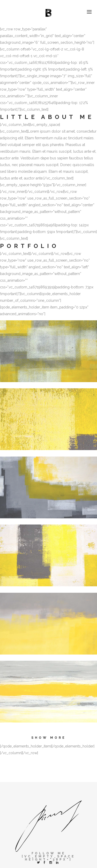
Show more (49, 738)
